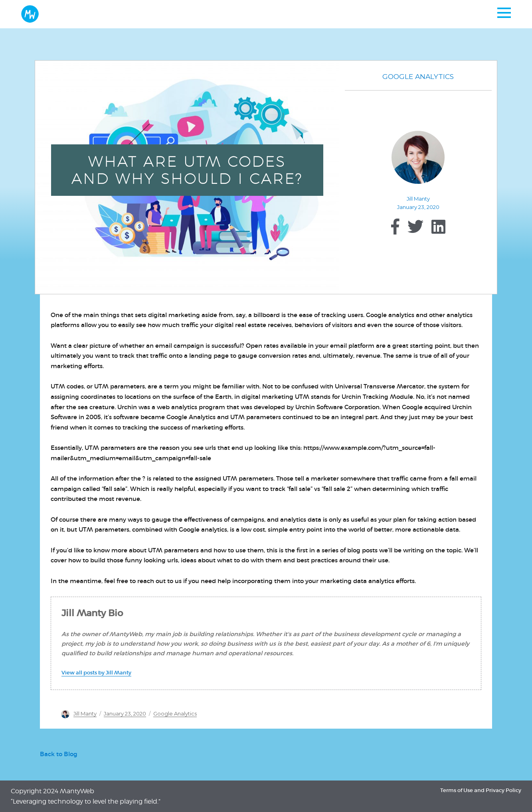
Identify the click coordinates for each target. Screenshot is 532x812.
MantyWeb (77, 791)
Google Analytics (418, 76)
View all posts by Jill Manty (96, 673)
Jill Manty (418, 199)
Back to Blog (59, 754)
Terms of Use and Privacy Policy (481, 790)
